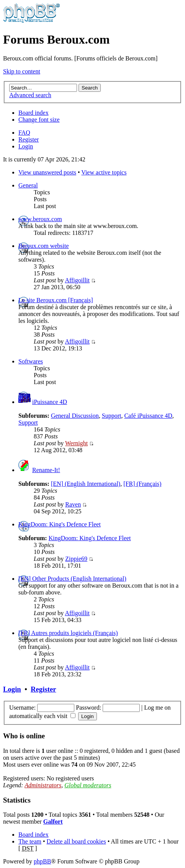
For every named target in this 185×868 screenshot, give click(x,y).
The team (30, 841)
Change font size (39, 120)
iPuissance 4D (50, 402)
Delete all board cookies (76, 841)
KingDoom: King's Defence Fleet (60, 524)
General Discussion (75, 416)
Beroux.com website (44, 246)
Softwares (31, 361)
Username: (22, 708)
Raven (73, 504)
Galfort (53, 822)
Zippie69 (76, 559)
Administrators (43, 785)
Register (29, 139)
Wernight (76, 443)
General (28, 185)
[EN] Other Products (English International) (72, 579)
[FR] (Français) (142, 484)
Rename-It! (46, 470)
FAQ (24, 133)
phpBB (42, 861)
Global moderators (88, 785)
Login (26, 146)
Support (112, 416)
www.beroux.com (40, 219)
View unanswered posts (47, 172)
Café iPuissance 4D (148, 416)
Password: (88, 708)
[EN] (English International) (86, 484)
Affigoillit (77, 280)
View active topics (104, 172)
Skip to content (22, 71)
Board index (34, 113)
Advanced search (30, 95)
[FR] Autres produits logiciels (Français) (68, 633)
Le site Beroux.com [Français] (56, 300)
